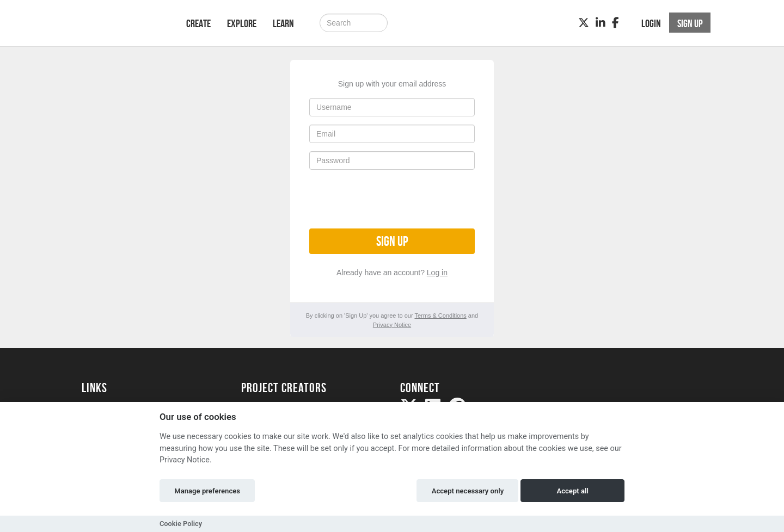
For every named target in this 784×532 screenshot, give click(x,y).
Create (198, 23)
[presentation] (392, 199)
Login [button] (651, 23)
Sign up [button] (690, 23)
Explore (242, 23)
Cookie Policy (181, 524)
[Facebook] (615, 23)
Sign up (392, 241)
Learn (283, 23)
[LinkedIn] (601, 23)
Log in (437, 273)
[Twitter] (584, 23)
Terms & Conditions (440, 316)
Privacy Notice (392, 325)
